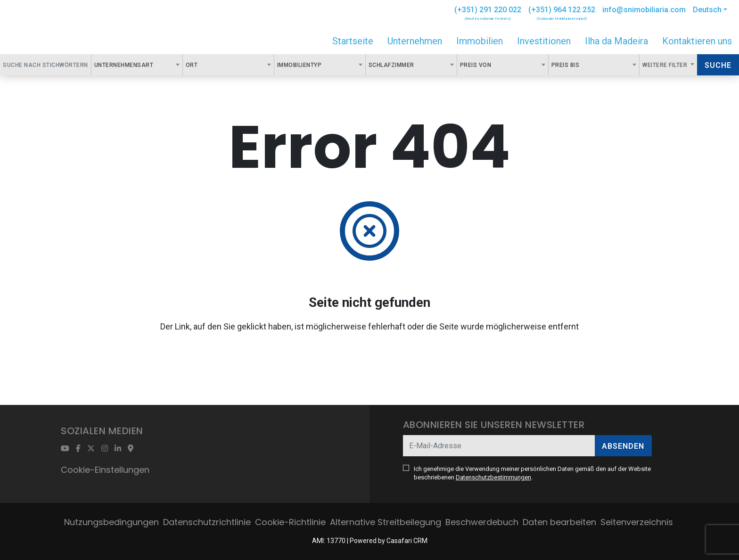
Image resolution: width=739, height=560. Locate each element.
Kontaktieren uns (697, 41)
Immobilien (480, 41)
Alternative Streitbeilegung (386, 522)
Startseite (353, 41)
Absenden (623, 446)
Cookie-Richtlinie (290, 522)
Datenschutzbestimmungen (493, 477)
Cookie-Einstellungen (105, 470)
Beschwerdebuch (482, 522)
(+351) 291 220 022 (488, 10)
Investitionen (544, 41)
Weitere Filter (666, 65)
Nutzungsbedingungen (111, 522)
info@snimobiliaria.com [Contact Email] (644, 10)
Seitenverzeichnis (637, 522)
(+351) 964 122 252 (562, 10)
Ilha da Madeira (616, 41)
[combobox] (137, 65)
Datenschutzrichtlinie (207, 522)
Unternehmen (415, 41)
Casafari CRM (407, 541)
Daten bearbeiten (559, 522)
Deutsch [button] (707, 10)
